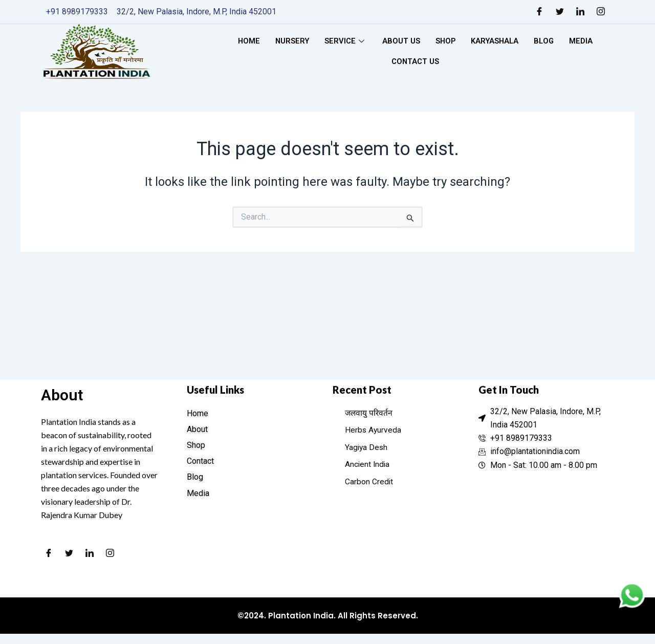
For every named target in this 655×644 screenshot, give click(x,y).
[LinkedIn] (580, 12)
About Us (400, 41)
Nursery (290, 41)
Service (345, 41)
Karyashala (496, 41)
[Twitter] (560, 12)
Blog (546, 41)
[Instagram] (601, 12)
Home (246, 41)
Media (584, 41)
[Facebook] (539, 12)
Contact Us (415, 61)
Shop (445, 41)
